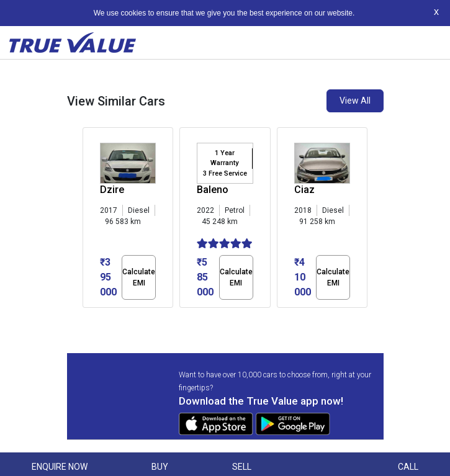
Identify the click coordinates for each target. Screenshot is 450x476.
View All (355, 101)
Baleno (213, 190)
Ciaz (304, 190)
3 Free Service (225, 173)
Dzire (112, 190)
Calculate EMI (139, 277)
